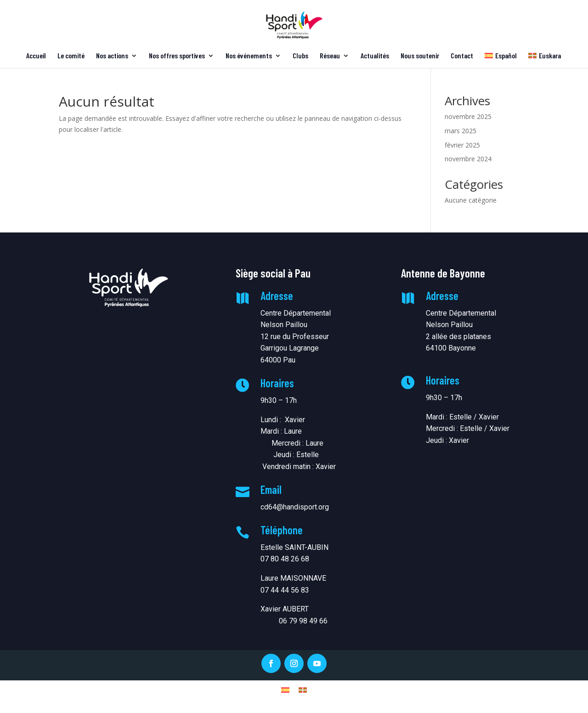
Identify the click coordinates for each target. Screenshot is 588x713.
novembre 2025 (468, 116)
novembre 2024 (468, 159)
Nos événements (249, 56)
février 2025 (462, 145)
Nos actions (112, 56)
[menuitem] (501, 60)
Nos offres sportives (177, 56)
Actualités (375, 56)
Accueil (36, 56)
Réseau (330, 56)
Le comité (71, 56)
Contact (462, 56)
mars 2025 (461, 131)
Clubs (300, 56)
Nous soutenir (420, 56)
